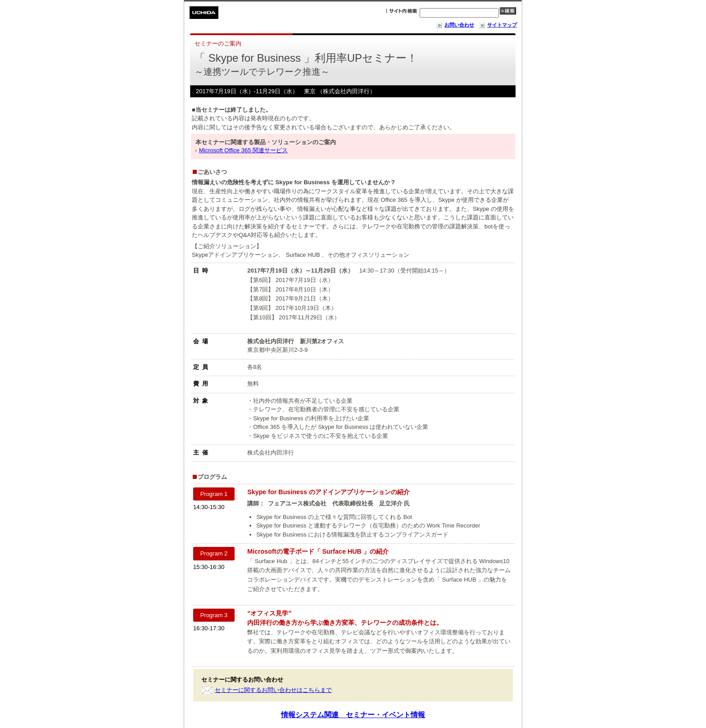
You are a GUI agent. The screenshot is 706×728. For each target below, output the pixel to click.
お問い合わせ (455, 25)
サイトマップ (498, 25)
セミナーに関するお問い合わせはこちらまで (273, 690)
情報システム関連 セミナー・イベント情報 (353, 715)
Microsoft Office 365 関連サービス (243, 150)
